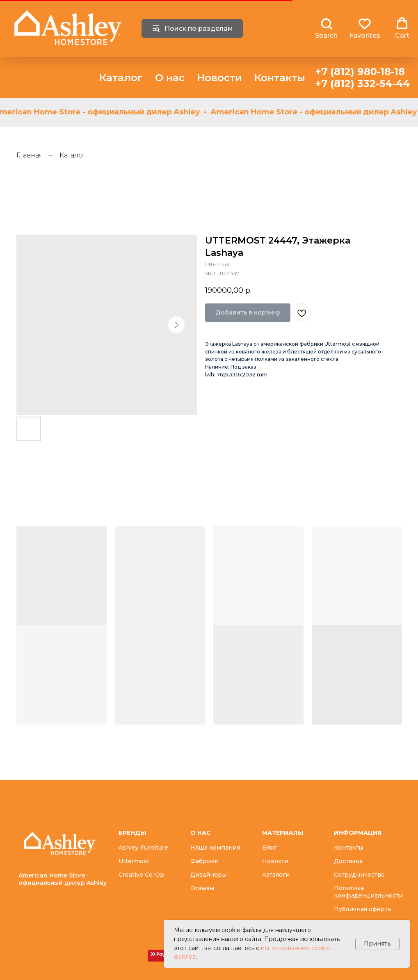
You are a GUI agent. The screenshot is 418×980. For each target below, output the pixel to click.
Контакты (280, 78)
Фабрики (204, 861)
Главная (30, 155)
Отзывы (202, 888)
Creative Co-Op (141, 875)
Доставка (348, 861)
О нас (170, 78)
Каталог (121, 78)
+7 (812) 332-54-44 (363, 83)
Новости (219, 78)
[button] (326, 28)
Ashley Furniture (143, 848)
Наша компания (215, 848)
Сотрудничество (359, 875)
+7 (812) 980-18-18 (360, 72)
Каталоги (276, 875)
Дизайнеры (208, 875)
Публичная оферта (362, 909)
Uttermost (134, 861)
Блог (269, 848)
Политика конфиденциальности (368, 892)
